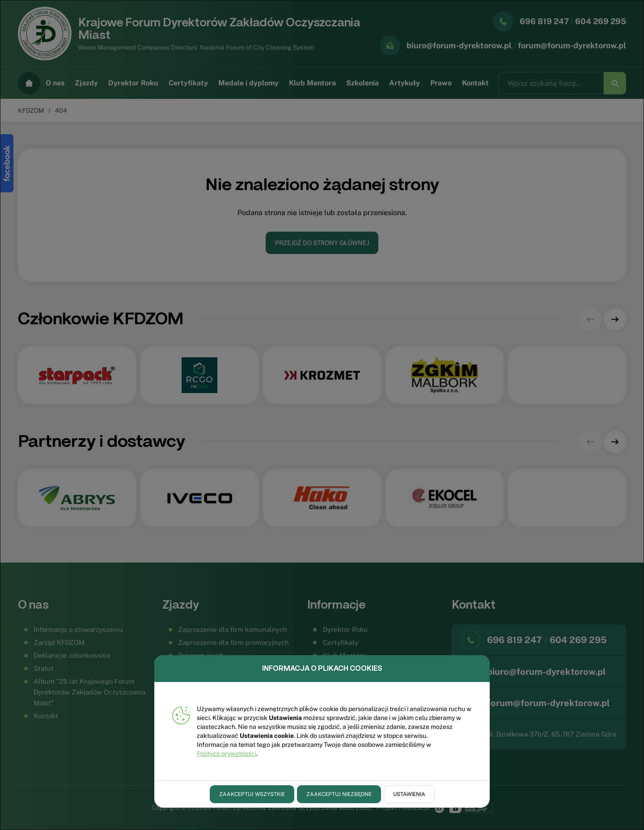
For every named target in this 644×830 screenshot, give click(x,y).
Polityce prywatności (227, 754)
